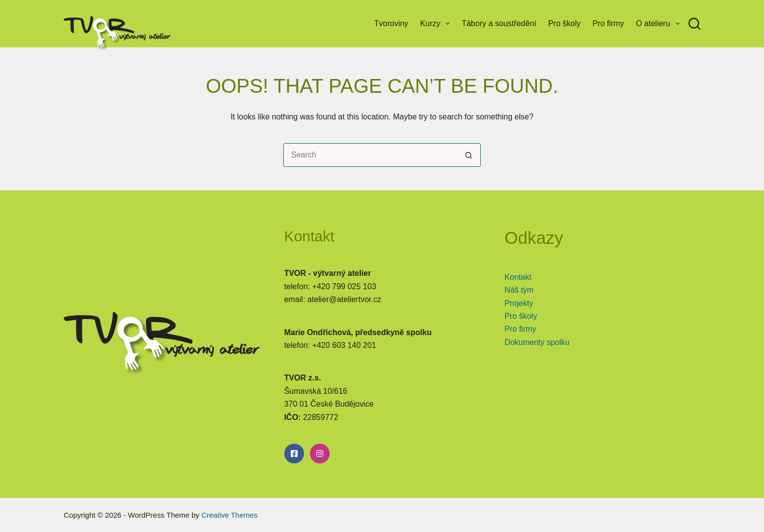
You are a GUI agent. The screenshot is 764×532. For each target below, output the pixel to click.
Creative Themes (229, 515)
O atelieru (660, 24)
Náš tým (519, 290)
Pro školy (565, 23)
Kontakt (518, 277)
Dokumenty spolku (537, 342)
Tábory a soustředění (499, 23)
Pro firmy (608, 23)
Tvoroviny (391, 23)
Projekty (519, 303)
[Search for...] (370, 155)
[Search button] (469, 155)
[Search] (694, 24)
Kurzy (437, 24)
